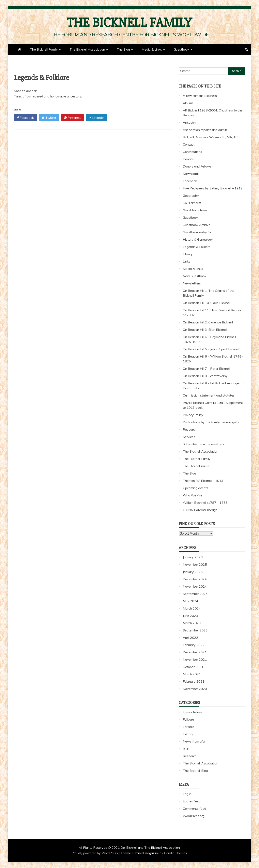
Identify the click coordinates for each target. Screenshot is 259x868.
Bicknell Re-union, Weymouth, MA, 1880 (212, 137)
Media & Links (152, 49)
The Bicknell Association (87, 49)
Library (188, 254)
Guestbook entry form (199, 232)
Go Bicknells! (192, 203)
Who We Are (193, 495)
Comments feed (194, 809)
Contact (189, 144)
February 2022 (194, 645)
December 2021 (195, 652)
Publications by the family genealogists (211, 422)
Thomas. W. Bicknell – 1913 (203, 481)
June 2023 (190, 616)
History (188, 734)
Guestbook (181, 49)
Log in (187, 794)
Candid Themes (176, 853)
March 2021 (192, 674)
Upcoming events (196, 488)
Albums (188, 103)
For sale (188, 727)
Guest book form (195, 210)
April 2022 (191, 638)
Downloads (191, 174)
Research (190, 429)
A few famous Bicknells (200, 96)
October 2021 (193, 667)
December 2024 (195, 579)
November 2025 (195, 564)
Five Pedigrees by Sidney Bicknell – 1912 (213, 188)
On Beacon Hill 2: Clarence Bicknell (208, 322)
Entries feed (192, 801)
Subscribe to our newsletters (203, 444)
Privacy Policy (193, 415)
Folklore (188, 719)
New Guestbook (195, 276)
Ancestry (189, 122)
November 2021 (195, 659)
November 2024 (195, 586)
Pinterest (72, 118)
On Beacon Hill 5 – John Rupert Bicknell (211, 349)
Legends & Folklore (197, 247)
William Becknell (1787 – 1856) (206, 503)
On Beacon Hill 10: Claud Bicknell (207, 303)
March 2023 (192, 623)
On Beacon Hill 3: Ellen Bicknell (205, 330)
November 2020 (195, 689)
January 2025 (193, 572)
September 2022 (195, 630)
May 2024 (191, 601)
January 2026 (193, 557)
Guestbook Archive (197, 225)
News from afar (194, 741)
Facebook (25, 118)
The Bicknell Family (129, 23)
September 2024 (195, 594)
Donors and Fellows (197, 166)
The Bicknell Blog (195, 771)
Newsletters (192, 283)
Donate (188, 159)
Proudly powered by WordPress (95, 853)
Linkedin (96, 118)
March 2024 (192, 608)
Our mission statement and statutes (209, 395)
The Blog (123, 49)
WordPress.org (194, 816)
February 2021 (194, 681)
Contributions (192, 152)
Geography (191, 196)
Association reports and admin (205, 130)
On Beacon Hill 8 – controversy (205, 376)
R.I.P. (186, 749)
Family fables (192, 712)
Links (187, 261)
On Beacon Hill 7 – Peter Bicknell (206, 369)
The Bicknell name (196, 466)
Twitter (49, 118)
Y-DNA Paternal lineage (200, 510)
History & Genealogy (198, 239)
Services (189, 437)
